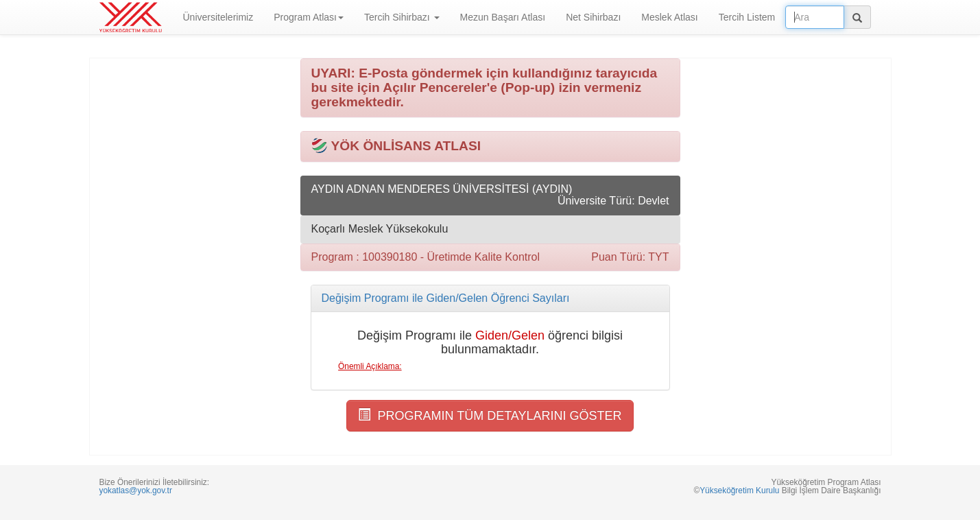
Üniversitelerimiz (218, 17)
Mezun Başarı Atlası (503, 17)
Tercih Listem (747, 17)
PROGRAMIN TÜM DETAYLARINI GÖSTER (490, 415)
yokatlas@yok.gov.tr (136, 491)
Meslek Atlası (669, 17)
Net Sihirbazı (593, 17)
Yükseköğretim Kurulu (739, 491)
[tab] (490, 298)
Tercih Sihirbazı (402, 17)
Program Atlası (309, 17)
